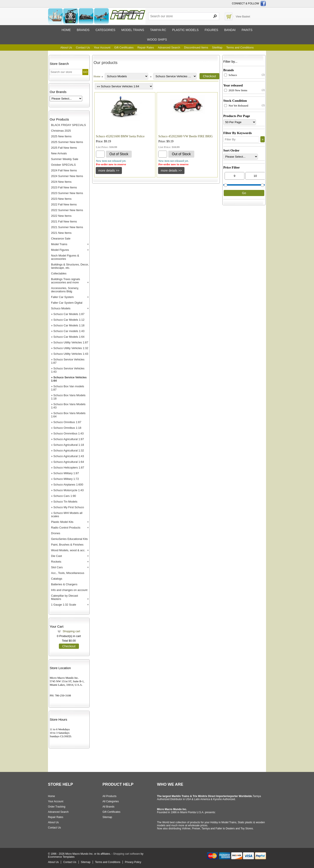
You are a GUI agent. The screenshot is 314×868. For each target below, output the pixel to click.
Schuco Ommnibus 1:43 (69, 433)
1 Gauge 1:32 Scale (64, 605)
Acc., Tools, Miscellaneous (68, 573)
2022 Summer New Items (67, 210)
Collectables (59, 273)
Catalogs (57, 579)
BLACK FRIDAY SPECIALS (68, 125)
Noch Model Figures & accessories (65, 257)
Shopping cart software (127, 854)
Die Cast (56, 556)
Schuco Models (61, 308)
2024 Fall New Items (64, 170)
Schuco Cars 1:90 (65, 496)
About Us (66, 47)
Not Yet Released (236, 106)
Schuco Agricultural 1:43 (69, 456)
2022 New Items (61, 216)
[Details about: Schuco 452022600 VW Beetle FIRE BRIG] (171, 170)
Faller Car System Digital (67, 303)
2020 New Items (236, 90)
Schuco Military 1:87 (66, 473)
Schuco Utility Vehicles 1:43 (71, 354)
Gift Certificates (124, 47)
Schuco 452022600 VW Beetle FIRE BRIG (185, 136)
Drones (56, 533)
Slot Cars (57, 567)
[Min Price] (235, 176)
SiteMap (217, 47)
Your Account (102, 47)
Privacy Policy (133, 862)
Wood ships (157, 40)
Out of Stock (119, 154)
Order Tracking (57, 807)
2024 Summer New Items (67, 176)
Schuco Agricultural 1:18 (69, 445)
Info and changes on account (69, 590)
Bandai (230, 30)
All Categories (111, 801)
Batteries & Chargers (64, 584)
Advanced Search (169, 47)
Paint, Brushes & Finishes (67, 545)
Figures (211, 30)
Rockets (56, 562)
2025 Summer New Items (67, 142)
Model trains (133, 30)
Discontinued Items (196, 47)
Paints (247, 30)
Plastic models (185, 30)
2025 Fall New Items (64, 148)
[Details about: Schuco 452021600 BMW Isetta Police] (109, 170)
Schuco (231, 75)
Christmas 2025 (61, 131)
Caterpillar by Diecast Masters (65, 597)
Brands (83, 30)
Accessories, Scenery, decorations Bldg (65, 290)
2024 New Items (61, 182)
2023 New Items (61, 199)
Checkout (69, 646)
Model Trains (59, 244)
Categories (105, 30)
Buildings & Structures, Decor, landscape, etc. (70, 266)
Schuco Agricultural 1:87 (69, 439)
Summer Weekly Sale (65, 159)
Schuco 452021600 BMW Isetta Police (120, 136)
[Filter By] (241, 139)
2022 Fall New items (64, 204)
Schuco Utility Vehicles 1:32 (71, 348)
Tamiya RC (158, 30)
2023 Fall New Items (64, 187)
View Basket (243, 17)
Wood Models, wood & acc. (68, 550)
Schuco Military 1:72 (66, 479)
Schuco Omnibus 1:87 (67, 422)
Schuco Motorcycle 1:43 (69, 490)
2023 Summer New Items (67, 193)
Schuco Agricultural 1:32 (69, 450)
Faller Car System (62, 297)
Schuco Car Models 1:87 (69, 314)
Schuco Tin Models (65, 502)
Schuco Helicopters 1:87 (69, 468)
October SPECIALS (63, 165)
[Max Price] (255, 176)
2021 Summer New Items (67, 227)
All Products (109, 796)
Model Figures (60, 250)
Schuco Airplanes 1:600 (68, 485)
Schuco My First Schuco (69, 507)
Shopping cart (71, 631)
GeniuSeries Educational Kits (69, 539)
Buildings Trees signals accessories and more (66, 281)
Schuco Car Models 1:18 (69, 325)
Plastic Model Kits (62, 522)
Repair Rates (146, 47)
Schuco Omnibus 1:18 (67, 428)
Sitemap (107, 817)
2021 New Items (61, 233)
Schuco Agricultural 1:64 (69, 462)
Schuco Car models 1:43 (69, 331)
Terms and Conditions (240, 47)
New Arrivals (59, 153)
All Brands (108, 807)
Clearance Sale (61, 239)
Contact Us (83, 47)
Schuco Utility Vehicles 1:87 (71, 342)
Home (66, 30)
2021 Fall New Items (64, 221)
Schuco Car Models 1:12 (69, 320)
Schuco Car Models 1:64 (69, 337)
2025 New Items (61, 136)
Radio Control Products (66, 528)
